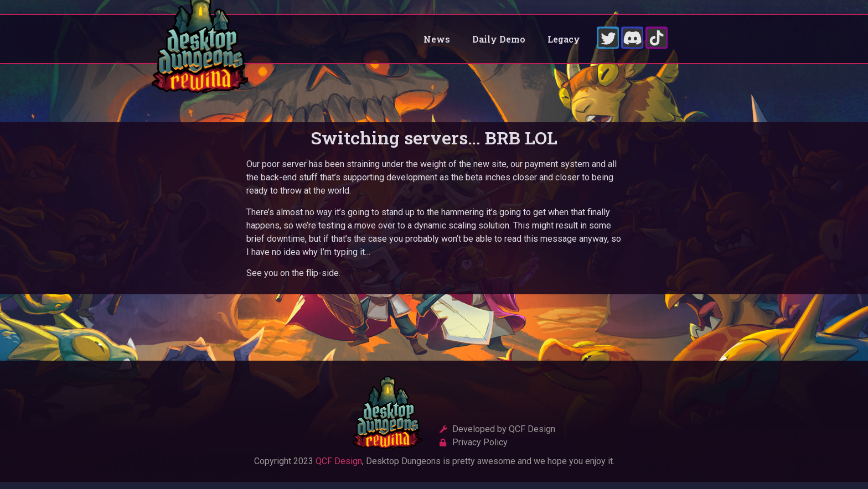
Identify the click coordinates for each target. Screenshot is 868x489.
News (437, 42)
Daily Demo (499, 42)
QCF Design (339, 468)
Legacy (564, 42)
